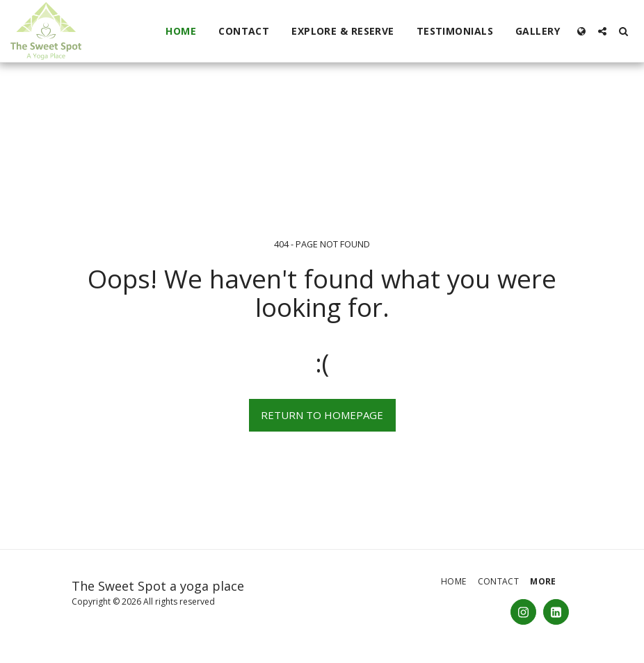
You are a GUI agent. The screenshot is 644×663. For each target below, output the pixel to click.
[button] (602, 31)
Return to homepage (322, 415)
